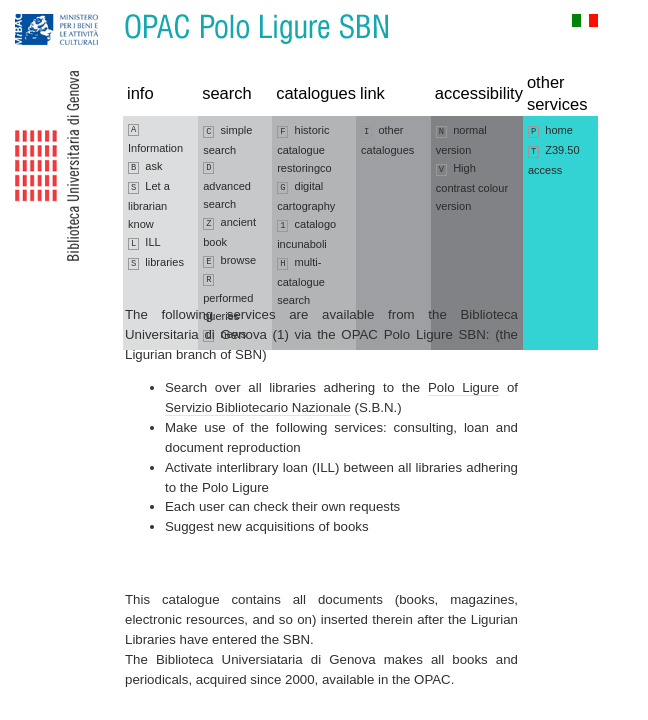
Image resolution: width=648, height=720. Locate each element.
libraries (156, 263)
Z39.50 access (554, 160)
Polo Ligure (463, 387)
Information (155, 139)
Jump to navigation (37, 9)
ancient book (229, 232)
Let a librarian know (149, 205)
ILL (144, 243)
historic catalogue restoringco (304, 149)
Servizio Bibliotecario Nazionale (258, 407)
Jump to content (110, 9)
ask (145, 167)
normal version (461, 140)
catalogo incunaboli (306, 234)
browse (229, 261)
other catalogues (387, 140)
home (550, 131)
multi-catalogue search (301, 281)
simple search (227, 140)
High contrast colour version (472, 187)
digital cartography (306, 196)
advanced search (227, 186)
